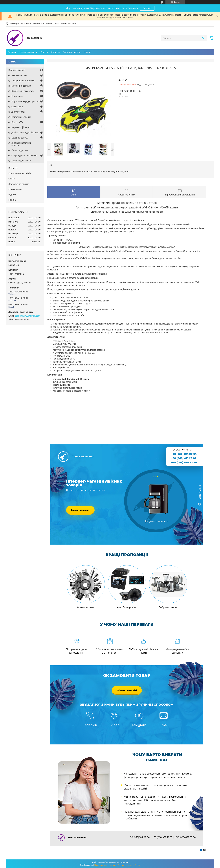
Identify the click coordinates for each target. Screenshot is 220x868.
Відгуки (44, 52)
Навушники (17, 96)
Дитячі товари (18, 112)
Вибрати (147, 8)
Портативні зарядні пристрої (26, 101)
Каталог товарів (27, 52)
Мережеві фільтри (20, 127)
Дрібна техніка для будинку (25, 133)
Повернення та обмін (20, 173)
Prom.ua (124, 862)
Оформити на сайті (127, 690)
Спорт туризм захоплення (24, 155)
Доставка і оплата (71, 52)
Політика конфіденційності (129, 865)
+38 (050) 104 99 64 (184, 454)
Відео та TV (17, 122)
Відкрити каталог (80, 510)
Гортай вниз (200, 494)
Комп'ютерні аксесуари (23, 91)
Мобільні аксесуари (21, 86)
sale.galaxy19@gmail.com (28, 316)
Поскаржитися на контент (105, 865)
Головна (12, 52)
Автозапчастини (19, 75)
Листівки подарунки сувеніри (21, 144)
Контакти (55, 52)
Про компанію (16, 189)
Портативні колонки (21, 117)
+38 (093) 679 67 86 (184, 462)
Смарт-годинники (20, 150)
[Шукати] (203, 38)
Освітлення (17, 107)
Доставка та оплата (19, 184)
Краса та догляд (19, 138)
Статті (12, 179)
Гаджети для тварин (21, 161)
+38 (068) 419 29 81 (183, 458)
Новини (87, 52)
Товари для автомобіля (23, 81)
